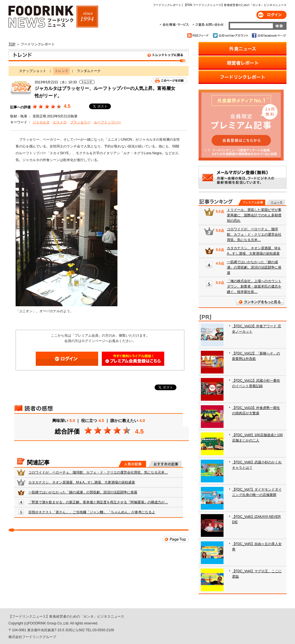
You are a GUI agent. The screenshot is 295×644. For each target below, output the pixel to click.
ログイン (271, 15)
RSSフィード (199, 35)
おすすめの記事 (165, 464)
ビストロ (60, 122)
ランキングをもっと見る (260, 302)
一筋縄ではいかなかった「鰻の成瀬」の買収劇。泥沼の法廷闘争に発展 (83, 492)
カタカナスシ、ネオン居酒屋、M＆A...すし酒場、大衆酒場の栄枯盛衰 (82, 482)
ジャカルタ (41, 122)
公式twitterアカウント (231, 35)
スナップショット (33, 71)
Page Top (176, 539)
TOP (12, 44)
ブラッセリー (80, 122)
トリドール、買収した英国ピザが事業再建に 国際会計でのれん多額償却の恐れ (254, 215)
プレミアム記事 (252, 202)
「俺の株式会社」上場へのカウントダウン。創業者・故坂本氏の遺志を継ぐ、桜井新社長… (254, 286)
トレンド (99, 56)
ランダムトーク (89, 71)
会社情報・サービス (175, 25)
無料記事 (276, 202)
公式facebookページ (268, 35)
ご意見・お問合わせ (208, 25)
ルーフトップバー (108, 122)
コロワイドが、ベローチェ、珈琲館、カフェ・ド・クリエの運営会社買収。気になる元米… (98, 472)
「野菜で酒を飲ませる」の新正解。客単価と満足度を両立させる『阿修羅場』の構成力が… (98, 502)
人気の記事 (132, 464)
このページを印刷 (169, 81)
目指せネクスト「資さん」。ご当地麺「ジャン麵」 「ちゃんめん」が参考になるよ (92, 512)
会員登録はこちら (133, 359)
